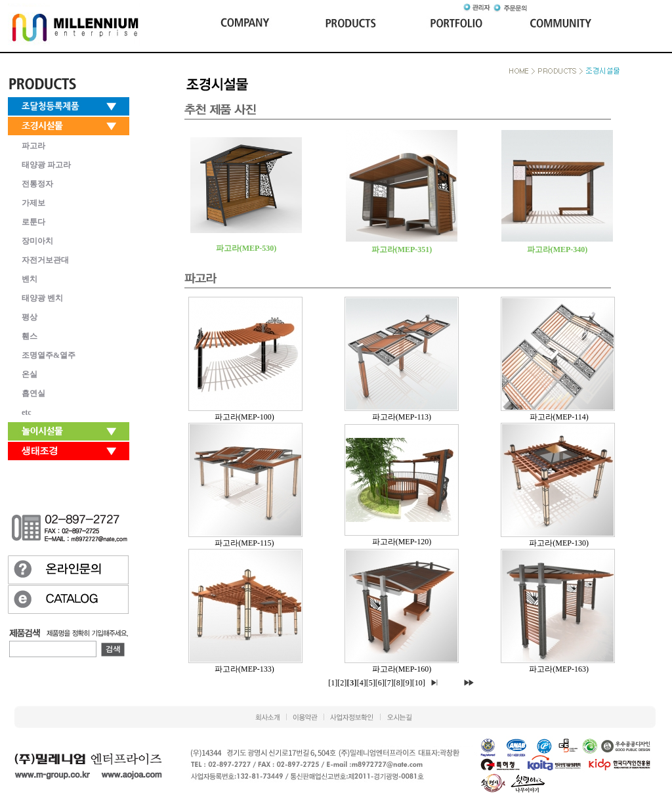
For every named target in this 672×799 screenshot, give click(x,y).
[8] (398, 683)
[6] (380, 683)
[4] (362, 683)
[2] (342, 683)
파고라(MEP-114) (559, 417)
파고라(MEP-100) (244, 417)
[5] (371, 683)
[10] (419, 683)
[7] (389, 683)
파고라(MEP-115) (244, 543)
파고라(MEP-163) (559, 669)
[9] (408, 683)
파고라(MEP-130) (559, 543)
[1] (333, 683)
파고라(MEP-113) (402, 417)
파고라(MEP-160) (402, 669)
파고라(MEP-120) (402, 542)
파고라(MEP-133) (244, 669)
